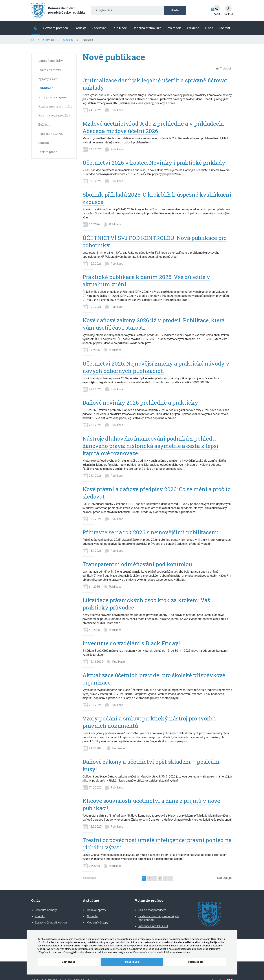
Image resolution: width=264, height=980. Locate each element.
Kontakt (40, 916)
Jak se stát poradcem (152, 910)
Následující (225, 878)
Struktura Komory (46, 910)
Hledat (175, 10)
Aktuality (68, 40)
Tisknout (225, 69)
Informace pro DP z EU (153, 926)
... (171, 878)
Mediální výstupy (97, 922)
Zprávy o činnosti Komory (51, 922)
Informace (49, 40)
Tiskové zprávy (96, 910)
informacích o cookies (178, 952)
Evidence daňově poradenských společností (159, 918)
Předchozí (90, 878)
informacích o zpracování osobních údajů (146, 939)
